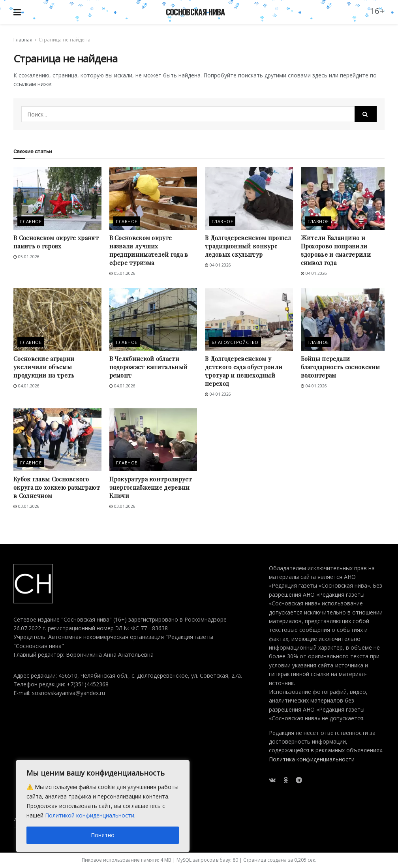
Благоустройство (235, 342)
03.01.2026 (26, 506)
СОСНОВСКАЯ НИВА (195, 12)
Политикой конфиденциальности (90, 815)
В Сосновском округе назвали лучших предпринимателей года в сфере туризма (149, 250)
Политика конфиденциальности (312, 759)
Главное (31, 221)
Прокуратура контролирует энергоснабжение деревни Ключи (151, 487)
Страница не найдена (65, 40)
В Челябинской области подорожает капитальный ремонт (149, 367)
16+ (377, 11)
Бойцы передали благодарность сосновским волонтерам (341, 367)
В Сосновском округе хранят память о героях (56, 242)
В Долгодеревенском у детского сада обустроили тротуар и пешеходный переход (244, 371)
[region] (103, 806)
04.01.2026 (218, 265)
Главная (23, 40)
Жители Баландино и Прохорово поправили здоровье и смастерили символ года (336, 250)
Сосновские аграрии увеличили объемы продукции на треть (44, 367)
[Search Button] (366, 114)
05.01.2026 (26, 257)
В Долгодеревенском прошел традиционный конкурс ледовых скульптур (248, 246)
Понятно (103, 835)
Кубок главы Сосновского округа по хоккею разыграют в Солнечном (57, 487)
